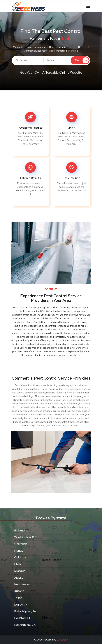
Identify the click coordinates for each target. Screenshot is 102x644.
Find (82, 60)
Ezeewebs (62, 640)
